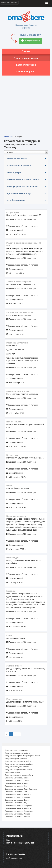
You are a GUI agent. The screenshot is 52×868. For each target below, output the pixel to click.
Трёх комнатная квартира (19, 282)
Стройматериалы (16, 200)
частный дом (13, 558)
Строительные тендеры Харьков (17, 781)
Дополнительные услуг (19, 193)
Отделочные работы (18, 159)
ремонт (10, 635)
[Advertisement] (26, 103)
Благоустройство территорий (22, 186)
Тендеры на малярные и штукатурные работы (23, 756)
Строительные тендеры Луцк (16, 803)
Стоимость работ (26, 72)
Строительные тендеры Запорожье (19, 806)
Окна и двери (14, 172)
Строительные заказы (26, 58)
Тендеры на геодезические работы (18, 770)
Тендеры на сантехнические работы (19, 775)
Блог (8, 840)
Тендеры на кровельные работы (17, 753)
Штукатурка (12, 455)
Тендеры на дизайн (12, 772)
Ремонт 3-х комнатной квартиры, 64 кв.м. (24, 244)
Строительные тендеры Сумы (16, 792)
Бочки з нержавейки (16, 516)
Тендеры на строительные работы (18, 761)
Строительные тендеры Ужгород (17, 814)
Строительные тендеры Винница (18, 817)
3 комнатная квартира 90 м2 (20, 312)
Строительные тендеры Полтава (17, 797)
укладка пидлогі (14, 666)
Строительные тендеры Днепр (17, 783)
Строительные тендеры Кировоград (19, 811)
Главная (26, 51)
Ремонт (10, 486)
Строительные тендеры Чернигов (18, 808)
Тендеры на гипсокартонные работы (19, 764)
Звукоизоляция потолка (18, 391)
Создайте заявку (31, 41)
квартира (11, 591)
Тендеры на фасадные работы (17, 767)
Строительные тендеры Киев (16, 786)
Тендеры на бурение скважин (16, 750)
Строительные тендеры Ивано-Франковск (21, 789)
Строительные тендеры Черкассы (18, 795)
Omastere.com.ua (9, 3)
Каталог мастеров (26, 65)
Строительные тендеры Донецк (17, 800)
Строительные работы (19, 166)
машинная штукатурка (17, 343)
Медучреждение (14, 699)
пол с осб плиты (14, 422)
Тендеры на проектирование (16, 759)
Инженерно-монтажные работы (23, 179)
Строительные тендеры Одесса (17, 778)
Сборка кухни (13, 212)
